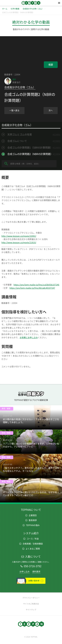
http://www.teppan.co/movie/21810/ (19, 243)
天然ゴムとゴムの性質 (20, 135)
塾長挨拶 (31, 520)
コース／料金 (31, 539)
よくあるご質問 (31, 549)
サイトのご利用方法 (31, 604)
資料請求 (36, 572)
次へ (51, 110)
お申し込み (25, 572)
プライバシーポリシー (31, 598)
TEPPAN (31, 3)
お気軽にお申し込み (29, 338)
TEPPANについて (31, 510)
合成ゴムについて (17, 141)
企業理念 (31, 515)
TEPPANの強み (31, 525)
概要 (51, 65)
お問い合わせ (31, 581)
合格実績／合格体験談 (31, 544)
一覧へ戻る (14, 110)
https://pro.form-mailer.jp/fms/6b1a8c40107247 (32, 288)
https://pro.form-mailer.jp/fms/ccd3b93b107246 (36, 285)
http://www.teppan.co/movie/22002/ (19, 236)
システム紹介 (31, 533)
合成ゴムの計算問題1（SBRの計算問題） (30, 148)
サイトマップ (31, 610)
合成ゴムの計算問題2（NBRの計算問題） (30, 154)
